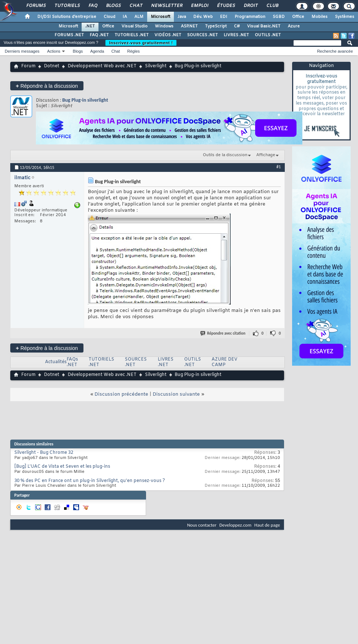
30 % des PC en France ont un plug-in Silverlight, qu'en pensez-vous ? (90, 481)
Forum (28, 66)
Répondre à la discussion (47, 86)
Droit (250, 6)
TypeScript (216, 26)
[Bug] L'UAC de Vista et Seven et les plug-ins (62, 467)
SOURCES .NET (202, 35)
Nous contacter (202, 525)
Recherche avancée (335, 51)
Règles (134, 51)
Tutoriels (67, 6)
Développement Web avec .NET (102, 66)
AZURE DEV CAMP (224, 362)
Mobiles (320, 17)
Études (226, 6)
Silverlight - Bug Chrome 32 (44, 453)
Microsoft (161, 17)
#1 (279, 167)
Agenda (97, 51)
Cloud (109, 17)
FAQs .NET (72, 362)
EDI (224, 17)
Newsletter (166, 6)
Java (182, 17)
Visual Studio (135, 26)
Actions (54, 51)
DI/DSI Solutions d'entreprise (67, 17)
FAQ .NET (99, 35)
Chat (136, 6)
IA (125, 17)
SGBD (279, 17)
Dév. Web (203, 17)
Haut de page (267, 525)
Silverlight (156, 66)
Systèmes (345, 17)
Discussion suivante (176, 394)
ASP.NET (189, 26)
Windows (164, 26)
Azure (294, 26)
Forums (36, 6)
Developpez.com (235, 525)
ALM (139, 17)
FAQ (93, 6)
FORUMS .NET (69, 35)
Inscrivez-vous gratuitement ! (141, 43)
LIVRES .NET (236, 35)
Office (298, 17)
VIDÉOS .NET (168, 35)
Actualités (56, 362)
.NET (90, 26)
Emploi (199, 6)
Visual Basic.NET (264, 26)
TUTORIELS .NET (132, 35)
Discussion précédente (121, 394)
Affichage (266, 155)
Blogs (113, 6)
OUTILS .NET (268, 35)
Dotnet (52, 66)
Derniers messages (22, 51)
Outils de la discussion (225, 155)
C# (237, 26)
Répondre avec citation (223, 333)
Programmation (250, 17)
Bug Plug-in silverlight (85, 100)
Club (272, 6)
